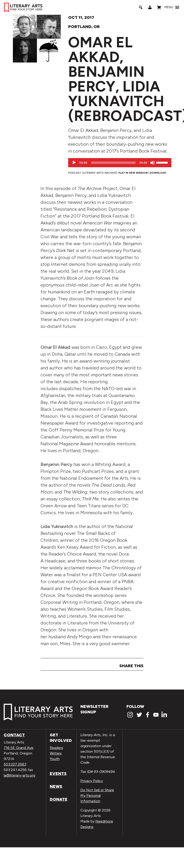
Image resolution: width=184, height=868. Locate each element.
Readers (56, 748)
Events (58, 774)
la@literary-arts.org (19, 775)
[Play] (74, 163)
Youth (55, 759)
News (56, 786)
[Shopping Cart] (159, 7)
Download (158, 173)
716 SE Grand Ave (19, 748)
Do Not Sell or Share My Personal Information (97, 796)
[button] (169, 7)
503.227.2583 (15, 764)
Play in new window (133, 173)
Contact (14, 735)
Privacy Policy (92, 781)
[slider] (113, 163)
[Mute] (152, 163)
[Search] (141, 7)
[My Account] (150, 7)
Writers (56, 753)
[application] (120, 163)
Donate (59, 799)
